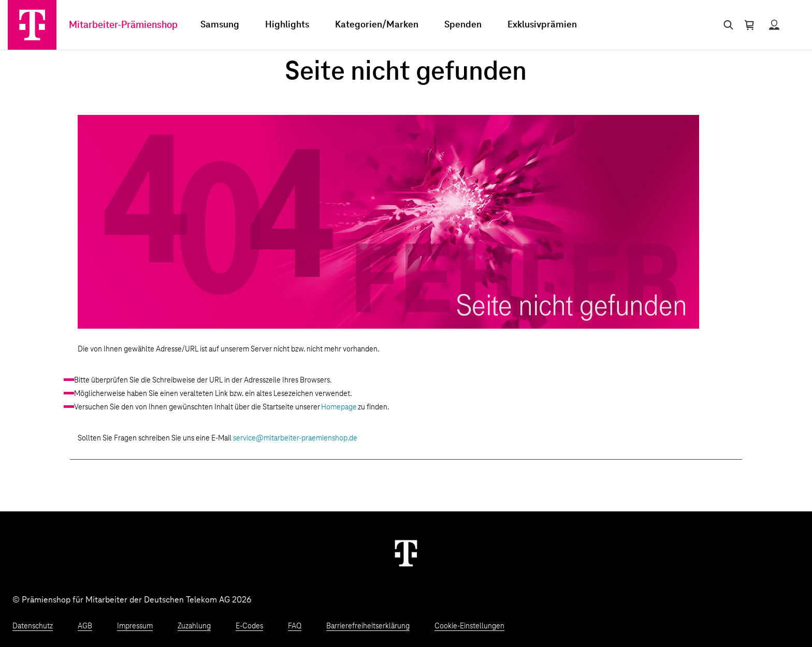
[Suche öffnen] (726, 25)
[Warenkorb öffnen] (749, 25)
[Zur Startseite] (32, 25)
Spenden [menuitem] (463, 25)
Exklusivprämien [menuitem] (542, 25)
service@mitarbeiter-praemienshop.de (295, 438)
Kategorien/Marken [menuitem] (377, 25)
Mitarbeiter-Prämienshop (123, 25)
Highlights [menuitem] (287, 25)
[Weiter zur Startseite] (406, 553)
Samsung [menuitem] (220, 25)
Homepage (339, 407)
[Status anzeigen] (774, 25)
